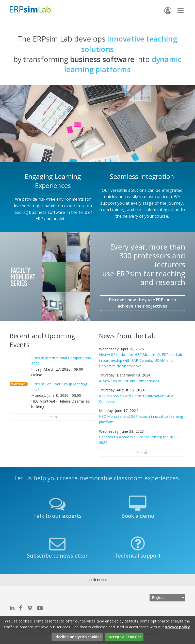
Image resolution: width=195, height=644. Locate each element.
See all (53, 417)
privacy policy (177, 627)
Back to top (98, 580)
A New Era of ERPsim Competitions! (130, 381)
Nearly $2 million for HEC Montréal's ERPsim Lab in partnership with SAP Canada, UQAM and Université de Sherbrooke (141, 360)
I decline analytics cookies (77, 637)
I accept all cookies (124, 637)
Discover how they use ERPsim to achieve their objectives (143, 303)
